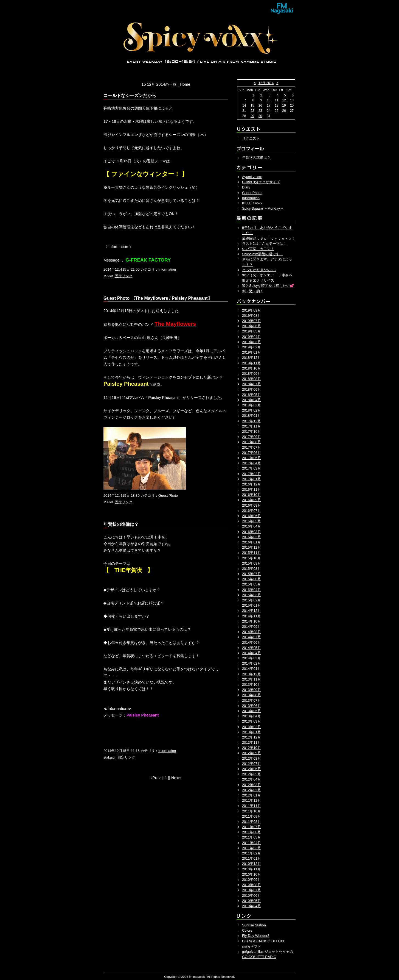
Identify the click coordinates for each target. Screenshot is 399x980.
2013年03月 (252, 721)
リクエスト (251, 138)
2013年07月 (252, 700)
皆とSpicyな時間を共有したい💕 (268, 286)
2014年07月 (252, 637)
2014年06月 (252, 642)
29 (252, 116)
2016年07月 (252, 511)
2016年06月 (252, 516)
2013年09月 (252, 690)
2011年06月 (252, 832)
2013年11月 (252, 679)
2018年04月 (252, 400)
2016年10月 (252, 495)
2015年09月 (252, 563)
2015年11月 (252, 553)
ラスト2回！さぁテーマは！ (264, 244)
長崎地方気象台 (117, 108)
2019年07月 (252, 321)
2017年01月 (252, 479)
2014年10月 (252, 621)
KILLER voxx (252, 203)
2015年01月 (252, 605)
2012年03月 (252, 785)
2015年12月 (252, 547)
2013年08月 (252, 695)
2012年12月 (252, 737)
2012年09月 (252, 753)
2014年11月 (252, 616)
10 (269, 100)
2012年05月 (252, 774)
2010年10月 (252, 874)
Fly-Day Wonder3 (256, 936)
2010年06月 (252, 896)
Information (167, 269)
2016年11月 (252, 489)
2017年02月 (252, 474)
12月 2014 (266, 83)
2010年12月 (252, 864)
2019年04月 (252, 337)
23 (260, 111)
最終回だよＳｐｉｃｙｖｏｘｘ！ (269, 238)
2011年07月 (252, 827)
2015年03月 (252, 595)
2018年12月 (252, 358)
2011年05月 (252, 837)
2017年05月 (252, 458)
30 (260, 116)
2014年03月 (252, 658)
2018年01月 (252, 416)
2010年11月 (252, 869)
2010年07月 (252, 890)
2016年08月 (252, 505)
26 (284, 111)
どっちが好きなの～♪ (259, 270)
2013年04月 (252, 716)
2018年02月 (252, 410)
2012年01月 (252, 795)
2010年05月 (252, 901)
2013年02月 (252, 727)
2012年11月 (252, 742)
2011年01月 (252, 858)
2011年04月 (252, 843)
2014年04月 (252, 653)
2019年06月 (252, 326)
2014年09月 (252, 627)
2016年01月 (252, 542)
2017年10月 (252, 431)
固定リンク (124, 276)
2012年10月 (252, 748)
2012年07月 (252, 764)
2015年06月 (252, 579)
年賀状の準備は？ (256, 158)
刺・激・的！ (253, 291)
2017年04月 (252, 463)
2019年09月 (252, 310)
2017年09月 (252, 437)
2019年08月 (252, 316)
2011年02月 (252, 853)
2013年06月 (252, 706)
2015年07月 (252, 574)
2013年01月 (252, 732)
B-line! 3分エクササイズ (261, 182)
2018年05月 (252, 395)
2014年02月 (252, 663)
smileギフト (252, 946)
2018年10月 (252, 368)
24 (269, 111)
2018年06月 (252, 389)
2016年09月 (252, 500)
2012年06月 (252, 769)
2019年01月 (252, 352)
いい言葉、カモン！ (258, 249)
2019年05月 (252, 331)
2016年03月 (252, 532)
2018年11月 (252, 363)
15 (252, 106)
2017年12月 (252, 421)
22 (252, 111)
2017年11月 (252, 426)
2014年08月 (252, 632)
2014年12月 (252, 611)
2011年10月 (252, 811)
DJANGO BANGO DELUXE (264, 941)
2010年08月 (252, 885)
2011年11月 (252, 806)
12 (284, 100)
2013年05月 (252, 711)
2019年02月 (252, 347)
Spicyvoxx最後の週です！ (262, 254)
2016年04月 (252, 526)
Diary (246, 187)
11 (276, 100)
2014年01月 (252, 669)
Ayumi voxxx (252, 177)
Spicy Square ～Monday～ (263, 208)
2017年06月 (252, 453)
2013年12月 (252, 674)
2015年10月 (252, 558)
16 (260, 106)
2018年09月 (252, 374)
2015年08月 (252, 569)
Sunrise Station (254, 925)
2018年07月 (252, 384)
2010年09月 (252, 880)
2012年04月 (252, 779)
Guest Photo (168, 495)
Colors (247, 930)
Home (185, 84)
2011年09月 (252, 816)
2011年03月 (252, 848)
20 (292, 106)
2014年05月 (252, 648)
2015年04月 (252, 590)
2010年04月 (252, 906)
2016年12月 (252, 484)
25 (276, 111)
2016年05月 (252, 521)
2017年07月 (252, 447)
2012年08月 (252, 758)
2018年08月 (252, 379)
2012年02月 (252, 790)
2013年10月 (252, 685)
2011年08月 (252, 822)
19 (284, 106)
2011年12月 (252, 800)
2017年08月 (252, 442)
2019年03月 (252, 342)
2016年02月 (252, 537)
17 (269, 106)
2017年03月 (252, 468)
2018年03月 (252, 405)
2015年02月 (252, 600)
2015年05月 (252, 584)
